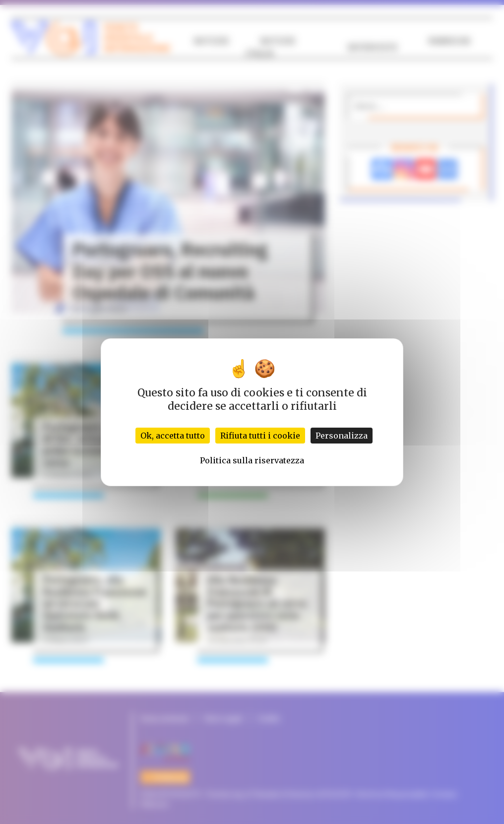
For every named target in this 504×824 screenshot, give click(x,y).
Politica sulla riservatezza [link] (252, 460)
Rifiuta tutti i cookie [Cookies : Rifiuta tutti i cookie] (260, 436)
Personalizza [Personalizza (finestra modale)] (342, 436)
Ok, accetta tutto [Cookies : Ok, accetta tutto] (173, 436)
